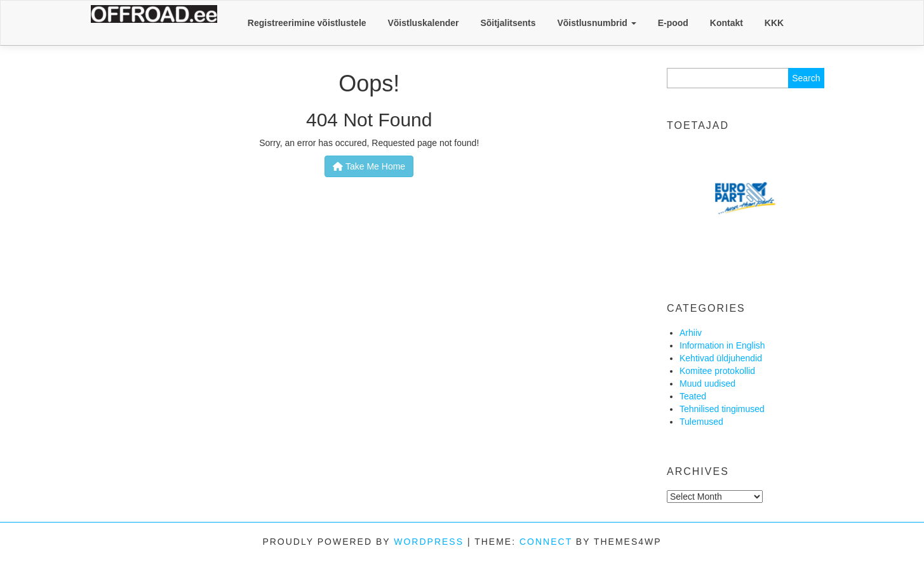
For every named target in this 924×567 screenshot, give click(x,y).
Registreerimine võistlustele (307, 23)
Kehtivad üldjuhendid (721, 358)
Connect (546, 542)
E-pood (673, 23)
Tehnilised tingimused (722, 409)
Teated (693, 396)
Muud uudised (707, 384)
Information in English (722, 345)
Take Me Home (369, 166)
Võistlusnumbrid (596, 23)
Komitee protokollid (717, 371)
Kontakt (726, 23)
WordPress (429, 542)
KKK (774, 23)
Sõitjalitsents (508, 23)
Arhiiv (691, 333)
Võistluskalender (423, 23)
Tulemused (701, 422)
